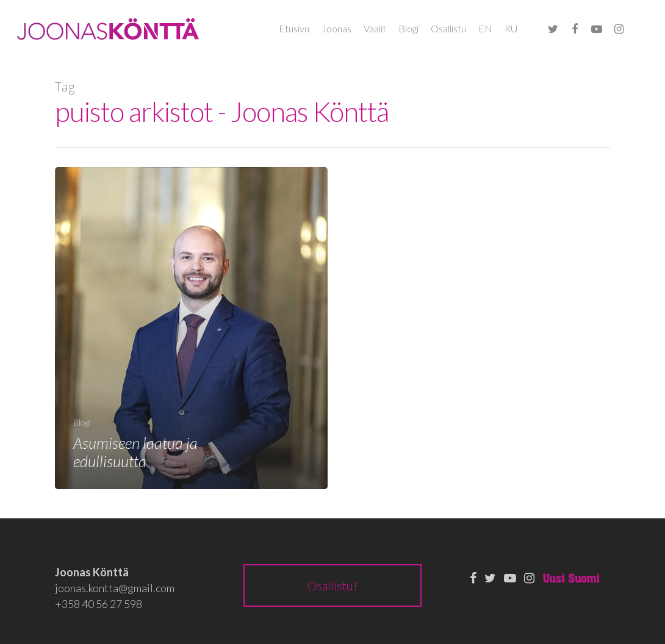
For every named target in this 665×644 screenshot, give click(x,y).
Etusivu (294, 28)
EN (485, 28)
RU (511, 28)
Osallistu (448, 28)
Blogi (408, 28)
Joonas (336, 28)
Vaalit (375, 28)
